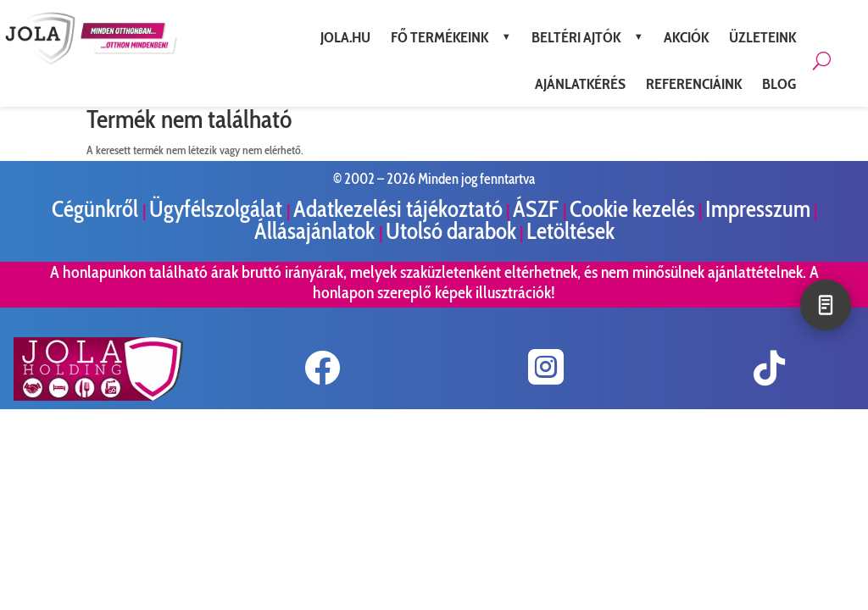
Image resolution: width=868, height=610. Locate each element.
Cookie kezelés (632, 209)
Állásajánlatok (317, 231)
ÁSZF (538, 209)
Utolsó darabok (451, 231)
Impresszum (758, 209)
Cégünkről (97, 209)
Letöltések (570, 231)
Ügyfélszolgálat (218, 209)
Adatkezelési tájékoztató (398, 209)
